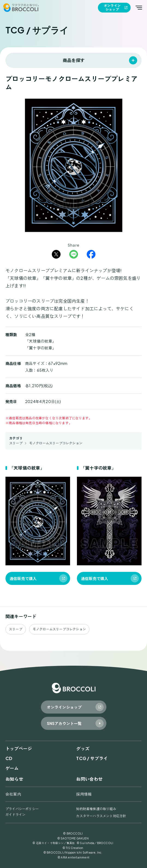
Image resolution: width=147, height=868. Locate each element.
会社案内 (13, 794)
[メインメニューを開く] (139, 8)
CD (9, 758)
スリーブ (16, 443)
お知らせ (14, 779)
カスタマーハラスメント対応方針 (101, 816)
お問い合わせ (89, 779)
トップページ (19, 748)
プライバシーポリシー (22, 809)
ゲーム (12, 768)
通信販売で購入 (23, 578)
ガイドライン (15, 815)
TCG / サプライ (92, 758)
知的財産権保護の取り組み (96, 809)
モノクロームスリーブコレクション (56, 443)
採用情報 (84, 794)
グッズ (83, 748)
